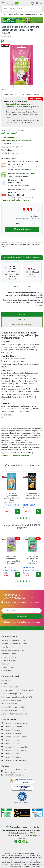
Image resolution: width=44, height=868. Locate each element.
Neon (25, 508)
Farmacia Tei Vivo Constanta (14, 737)
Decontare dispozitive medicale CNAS (17, 697)
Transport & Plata (9, 654)
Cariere (4, 683)
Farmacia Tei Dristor (11, 730)
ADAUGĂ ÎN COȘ (22, 229)
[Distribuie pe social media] (3, 41)
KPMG (32, 833)
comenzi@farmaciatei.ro (14, 775)
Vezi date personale (21, 622)
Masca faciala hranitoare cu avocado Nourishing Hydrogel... (12, 560)
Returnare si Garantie (10, 657)
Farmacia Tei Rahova (11, 740)
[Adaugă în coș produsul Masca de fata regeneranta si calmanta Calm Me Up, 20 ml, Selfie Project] (18, 511)
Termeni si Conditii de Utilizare (14, 640)
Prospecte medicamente (11, 700)
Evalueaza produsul (9, 133)
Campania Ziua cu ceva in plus (19, 104)
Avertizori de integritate (11, 693)
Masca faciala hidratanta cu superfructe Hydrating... (32, 560)
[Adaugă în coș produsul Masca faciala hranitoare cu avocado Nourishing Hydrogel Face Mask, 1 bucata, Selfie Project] (18, 574)
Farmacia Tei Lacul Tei (11, 733)
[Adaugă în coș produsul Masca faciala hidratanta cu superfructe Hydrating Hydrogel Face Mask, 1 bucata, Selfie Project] (38, 574)
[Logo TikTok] (28, 842)
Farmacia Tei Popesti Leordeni (15, 747)
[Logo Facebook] (16, 842)
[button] (15, 286)
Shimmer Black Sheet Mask (19, 141)
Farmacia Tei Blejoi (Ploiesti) (14, 760)
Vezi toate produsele (31, 94)
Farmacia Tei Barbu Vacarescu (15, 723)
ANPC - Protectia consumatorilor (15, 714)
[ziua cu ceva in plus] (22, 20)
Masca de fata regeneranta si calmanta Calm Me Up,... (12, 497)
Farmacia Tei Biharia (11, 743)
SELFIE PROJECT (14, 137)
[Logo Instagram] (24, 842)
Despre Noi (6, 680)
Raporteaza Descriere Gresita (15, 456)
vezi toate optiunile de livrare (15, 200)
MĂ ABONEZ (22, 616)
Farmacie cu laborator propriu (14, 650)
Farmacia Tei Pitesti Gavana (14, 750)
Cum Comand (7, 647)
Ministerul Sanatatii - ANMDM (13, 707)
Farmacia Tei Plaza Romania (14, 727)
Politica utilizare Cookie (11, 687)
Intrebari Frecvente (9, 660)
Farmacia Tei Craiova (11, 757)
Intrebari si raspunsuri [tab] (22, 325)
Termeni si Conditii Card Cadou (14, 644)
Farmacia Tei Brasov (11, 754)
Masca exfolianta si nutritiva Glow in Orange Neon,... (32, 496)
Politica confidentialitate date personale (18, 690)
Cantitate (20, 223)
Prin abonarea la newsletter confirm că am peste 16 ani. (21, 604)
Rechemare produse (10, 667)
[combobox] (22, 9)
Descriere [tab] (22, 314)
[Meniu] (3, 3)
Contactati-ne (7, 671)
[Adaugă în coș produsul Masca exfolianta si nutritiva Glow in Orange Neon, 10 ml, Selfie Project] (38, 511)
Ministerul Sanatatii (9, 704)
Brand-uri (5, 664)
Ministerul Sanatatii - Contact (13, 710)
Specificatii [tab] (22, 319)
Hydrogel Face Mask (10, 570)
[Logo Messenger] (20, 842)
